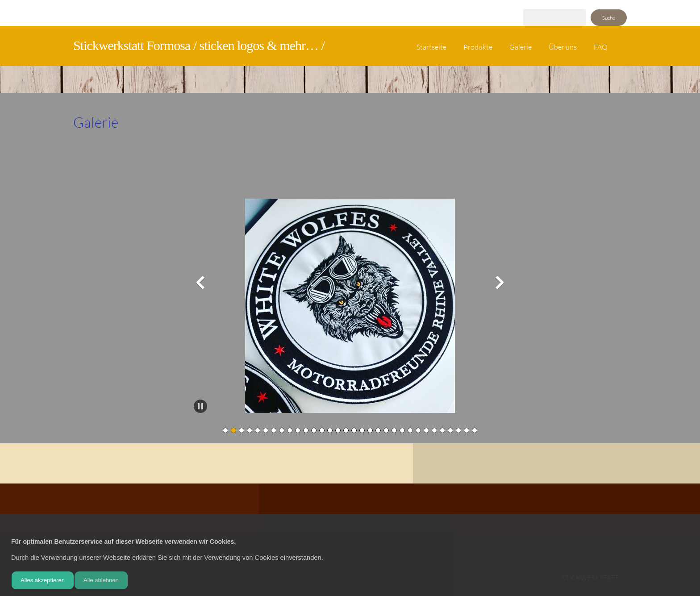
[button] (350, 308)
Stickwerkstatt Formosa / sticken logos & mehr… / (199, 45)
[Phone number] (281, 508)
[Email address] (299, 508)
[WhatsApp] (371, 508)
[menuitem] (431, 50)
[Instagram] (353, 508)
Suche (609, 18)
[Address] (317, 508)
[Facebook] (335, 508)
